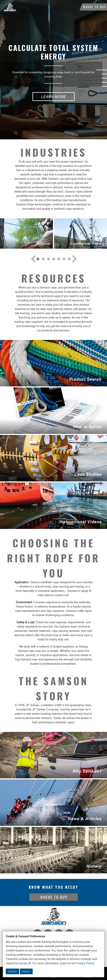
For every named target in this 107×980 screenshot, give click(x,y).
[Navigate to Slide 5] (64, 259)
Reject (26, 971)
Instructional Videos (53, 506)
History (53, 850)
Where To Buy (95, 7)
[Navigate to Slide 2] (48, 259)
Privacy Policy (85, 964)
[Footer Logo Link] (53, 916)
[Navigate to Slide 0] (38, 259)
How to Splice (53, 411)
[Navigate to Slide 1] (43, 259)
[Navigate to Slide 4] (59, 259)
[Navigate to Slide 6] (69, 259)
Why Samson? (53, 755)
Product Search (53, 363)
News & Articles (53, 803)
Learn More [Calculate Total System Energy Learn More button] (53, 97)
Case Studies (53, 458)
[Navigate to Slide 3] (54, 259)
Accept (12, 971)
